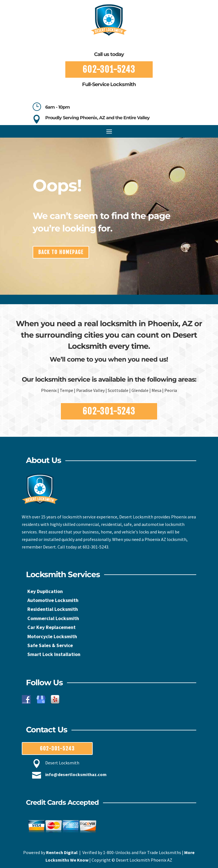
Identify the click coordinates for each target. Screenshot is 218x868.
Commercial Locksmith (53, 618)
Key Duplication (45, 591)
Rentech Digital (62, 852)
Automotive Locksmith (53, 600)
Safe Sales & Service (50, 645)
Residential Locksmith (53, 609)
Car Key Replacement (51, 627)
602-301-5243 (109, 70)
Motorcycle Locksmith (52, 636)
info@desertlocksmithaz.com (76, 774)
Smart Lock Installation (54, 654)
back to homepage (61, 252)
